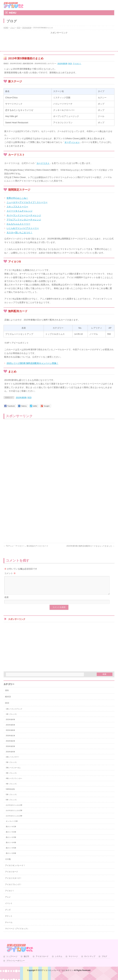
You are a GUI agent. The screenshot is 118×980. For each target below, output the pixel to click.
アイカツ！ (77, 63)
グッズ (8, 913)
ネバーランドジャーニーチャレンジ (24, 215)
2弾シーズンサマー (12, 761)
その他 (8, 863)
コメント (10, 573)
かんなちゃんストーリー (18, 224)
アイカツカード (12, 875)
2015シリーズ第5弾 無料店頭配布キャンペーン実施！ (32, 363)
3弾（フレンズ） (12, 777)
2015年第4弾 (10, 723)
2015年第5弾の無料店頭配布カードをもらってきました (90, 546)
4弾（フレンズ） (12, 787)
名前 (6, 601)
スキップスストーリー (17, 207)
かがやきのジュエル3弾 (14, 820)
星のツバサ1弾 (11, 830)
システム (59, 960)
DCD (70, 63)
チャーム (9, 926)
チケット (9, 920)
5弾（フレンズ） (12, 798)
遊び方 (26, 960)
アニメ (8, 901)
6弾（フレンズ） (12, 803)
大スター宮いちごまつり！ (20, 233)
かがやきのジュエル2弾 (14, 814)
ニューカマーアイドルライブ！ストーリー (27, 202)
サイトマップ (90, 960)
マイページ (73, 960)
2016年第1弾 (10, 739)
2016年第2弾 (10, 745)
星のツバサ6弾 (11, 857)
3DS (7, 694)
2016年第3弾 (10, 750)
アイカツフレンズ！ (13, 888)
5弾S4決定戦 (10, 793)
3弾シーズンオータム (13, 771)
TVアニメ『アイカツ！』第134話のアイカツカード (26, 546)
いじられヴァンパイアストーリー (23, 228)
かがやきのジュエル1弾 (14, 809)
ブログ (104, 960)
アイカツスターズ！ (13, 882)
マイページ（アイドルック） (17, 932)
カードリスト (43, 163)
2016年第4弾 (10, 755)
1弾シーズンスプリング (14, 713)
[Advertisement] (59, 43)
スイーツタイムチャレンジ (20, 211)
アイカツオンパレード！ (15, 869)
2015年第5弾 (62, 63)
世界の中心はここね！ (17, 198)
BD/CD (8, 700)
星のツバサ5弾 (11, 852)
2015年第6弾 (10, 734)
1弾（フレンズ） (12, 718)
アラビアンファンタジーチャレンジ (24, 220)
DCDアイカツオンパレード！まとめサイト (55, 974)
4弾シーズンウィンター (14, 782)
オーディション (72, 142)
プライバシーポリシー (16, 964)
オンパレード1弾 (12, 825)
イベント (9, 907)
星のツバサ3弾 (11, 841)
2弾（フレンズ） (12, 766)
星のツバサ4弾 (11, 846)
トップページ (12, 960)
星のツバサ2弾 (11, 836)
